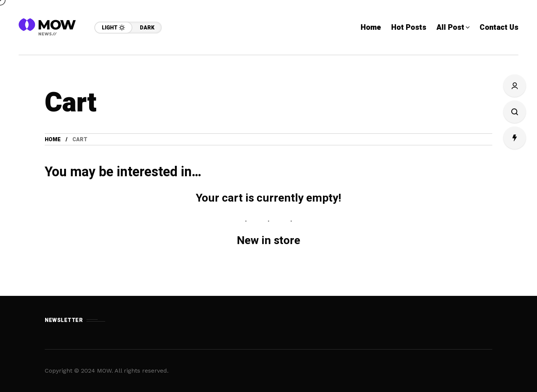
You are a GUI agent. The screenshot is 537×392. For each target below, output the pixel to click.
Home (53, 140)
